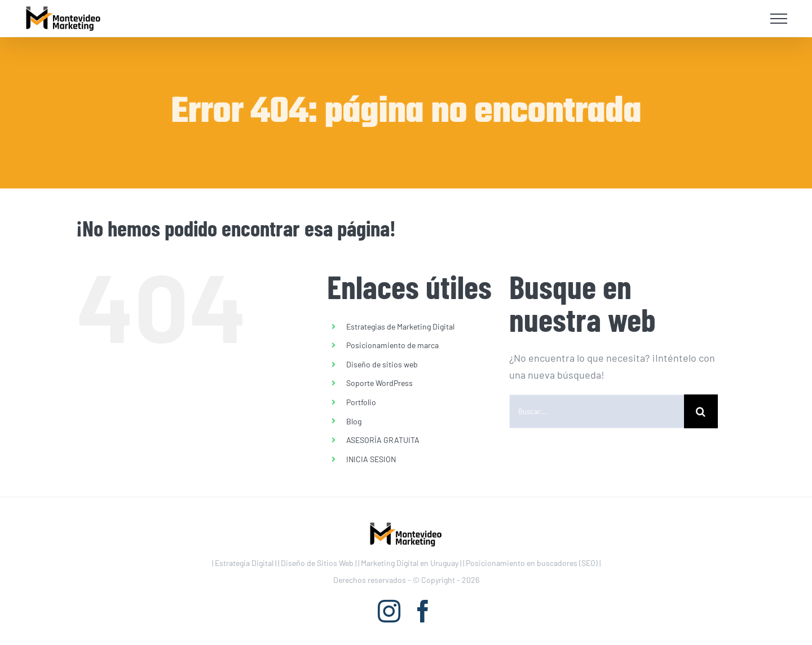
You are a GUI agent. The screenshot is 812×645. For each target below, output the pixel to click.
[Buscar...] (597, 411)
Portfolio (361, 402)
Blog (354, 421)
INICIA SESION (371, 459)
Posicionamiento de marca (392, 345)
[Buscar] (701, 411)
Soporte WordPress (379, 383)
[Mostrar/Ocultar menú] (779, 19)
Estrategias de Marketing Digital (400, 326)
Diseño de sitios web (382, 364)
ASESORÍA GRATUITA (383, 440)
